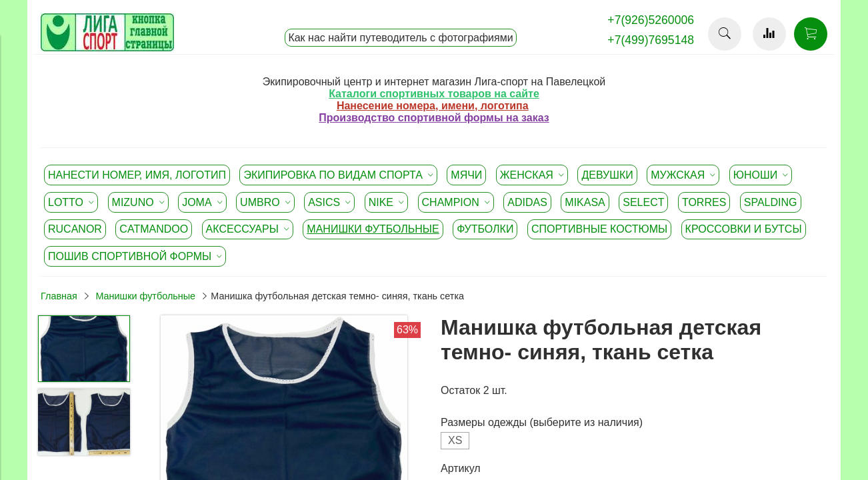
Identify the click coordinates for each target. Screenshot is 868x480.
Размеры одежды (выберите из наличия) (542, 422)
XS (455, 440)
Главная (59, 296)
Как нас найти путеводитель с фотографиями (400, 38)
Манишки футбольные (145, 296)
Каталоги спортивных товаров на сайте (434, 94)
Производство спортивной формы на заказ (434, 118)
